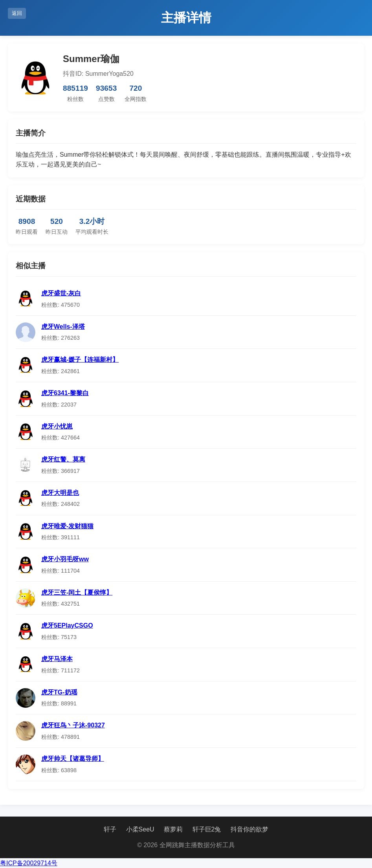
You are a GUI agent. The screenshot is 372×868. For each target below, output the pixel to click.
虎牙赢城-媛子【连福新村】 (80, 360)
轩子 (110, 829)
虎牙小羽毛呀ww (65, 559)
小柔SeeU (140, 829)
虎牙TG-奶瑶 (59, 692)
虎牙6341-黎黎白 (65, 393)
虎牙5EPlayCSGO (67, 625)
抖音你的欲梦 (249, 829)
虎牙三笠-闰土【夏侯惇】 (77, 592)
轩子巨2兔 (207, 829)
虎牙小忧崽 (57, 426)
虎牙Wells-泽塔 (63, 327)
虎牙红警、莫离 (63, 459)
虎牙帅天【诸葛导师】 (73, 759)
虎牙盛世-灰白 (61, 293)
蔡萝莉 (173, 829)
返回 (17, 13)
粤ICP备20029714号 (29, 863)
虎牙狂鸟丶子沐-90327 (73, 725)
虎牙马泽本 (57, 659)
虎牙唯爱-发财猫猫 (67, 526)
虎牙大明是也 (60, 493)
